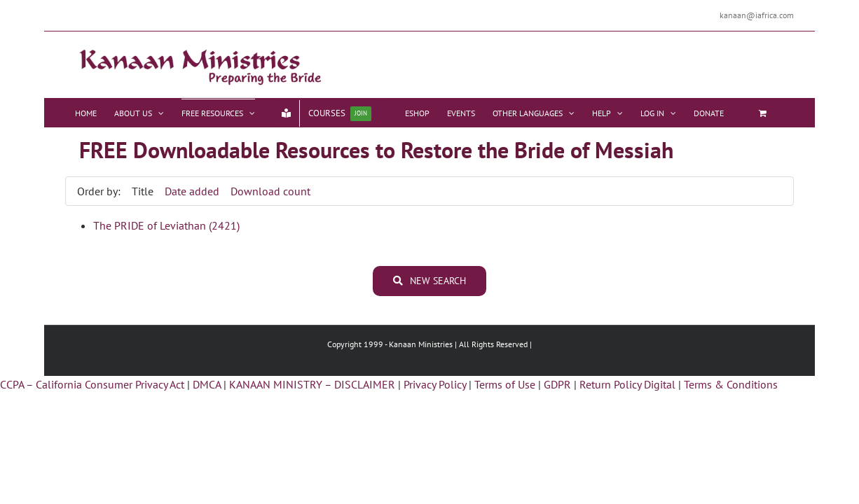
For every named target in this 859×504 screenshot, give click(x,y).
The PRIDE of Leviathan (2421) (166, 225)
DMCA (207, 384)
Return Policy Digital (627, 384)
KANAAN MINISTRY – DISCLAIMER (312, 384)
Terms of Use (505, 384)
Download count (270, 191)
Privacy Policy (435, 384)
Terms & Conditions (731, 384)
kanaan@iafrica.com (757, 15)
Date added (192, 191)
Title (143, 191)
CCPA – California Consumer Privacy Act (92, 384)
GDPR (557, 384)
